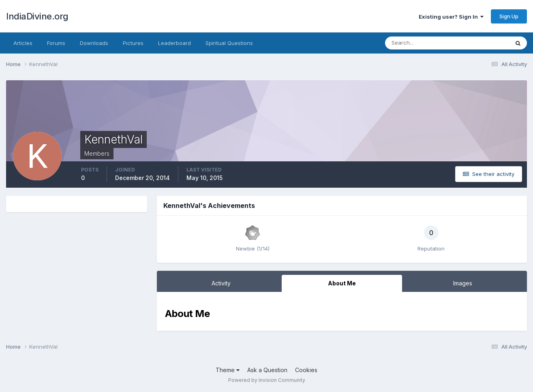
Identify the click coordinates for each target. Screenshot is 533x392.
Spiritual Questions (229, 43)
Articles (23, 43)
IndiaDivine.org (37, 16)
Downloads (94, 43)
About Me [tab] (342, 283)
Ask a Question (267, 370)
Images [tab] (463, 283)
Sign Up (509, 16)
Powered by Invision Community (267, 380)
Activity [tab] (221, 283)
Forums (56, 43)
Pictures (133, 43)
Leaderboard (174, 43)
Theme (228, 370)
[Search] (421, 43)
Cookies (306, 370)
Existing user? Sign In (451, 17)
